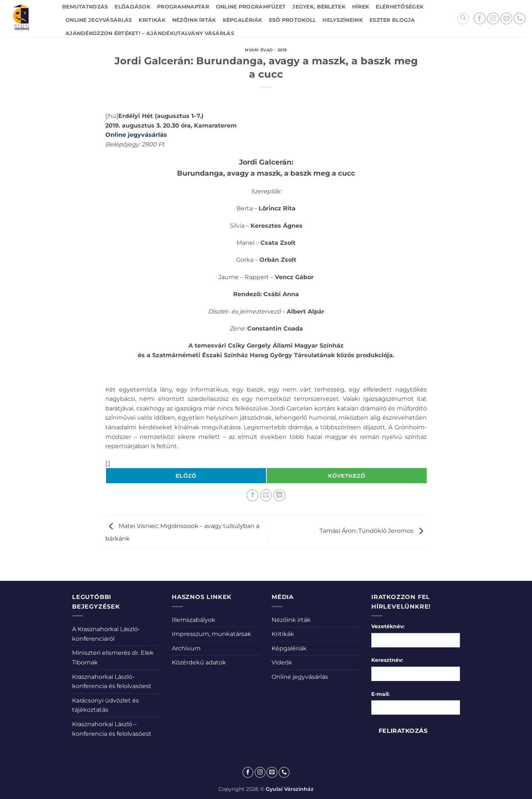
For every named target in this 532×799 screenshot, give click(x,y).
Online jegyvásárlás (99, 20)
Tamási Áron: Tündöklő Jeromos (373, 531)
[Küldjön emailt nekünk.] (506, 19)
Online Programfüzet (251, 7)
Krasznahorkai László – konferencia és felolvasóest (112, 729)
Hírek (361, 7)
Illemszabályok (194, 620)
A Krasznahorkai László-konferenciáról (106, 634)
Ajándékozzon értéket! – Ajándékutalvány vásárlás (150, 33)
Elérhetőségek (400, 7)
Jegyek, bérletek (319, 7)
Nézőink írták (194, 20)
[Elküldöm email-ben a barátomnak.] (266, 495)
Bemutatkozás (85, 7)
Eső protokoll (293, 20)
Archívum (186, 648)
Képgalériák (243, 20)
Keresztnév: (387, 660)
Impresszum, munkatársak (212, 634)
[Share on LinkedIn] (279, 495)
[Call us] (520, 19)
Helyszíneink (342, 20)
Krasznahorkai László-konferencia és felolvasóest (112, 682)
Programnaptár (183, 7)
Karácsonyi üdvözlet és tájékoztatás (105, 705)
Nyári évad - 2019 (266, 50)
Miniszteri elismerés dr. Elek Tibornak (113, 658)
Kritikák (152, 20)
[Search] (463, 18)
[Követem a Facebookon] (480, 19)
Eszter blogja (392, 20)
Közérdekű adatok (199, 662)
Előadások (132, 7)
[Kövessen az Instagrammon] (493, 19)
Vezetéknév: (388, 626)
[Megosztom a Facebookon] (253, 495)
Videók (282, 662)
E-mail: (381, 694)
